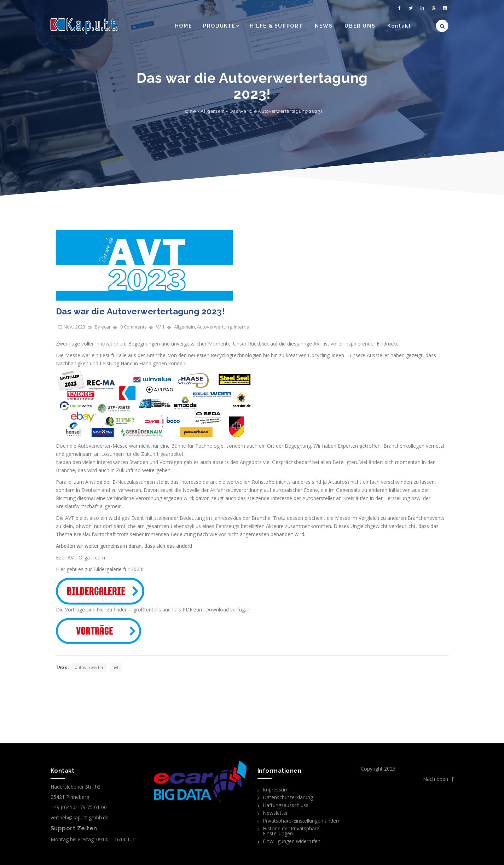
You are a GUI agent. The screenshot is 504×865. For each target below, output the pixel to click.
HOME (184, 26)
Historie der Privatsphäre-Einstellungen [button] (292, 831)
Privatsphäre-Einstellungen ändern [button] (302, 821)
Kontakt (399, 26)
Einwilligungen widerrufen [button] (292, 841)
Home (189, 111)
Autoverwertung (214, 327)
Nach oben (438, 779)
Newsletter (275, 813)
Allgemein (213, 111)
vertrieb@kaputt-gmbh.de (80, 817)
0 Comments (134, 327)
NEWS (324, 26)
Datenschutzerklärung (288, 797)
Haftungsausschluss (286, 805)
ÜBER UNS (360, 26)
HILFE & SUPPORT (276, 26)
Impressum (276, 789)
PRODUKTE (219, 26)
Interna (242, 327)
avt (115, 667)
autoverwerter (89, 667)
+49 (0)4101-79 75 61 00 (79, 807)
